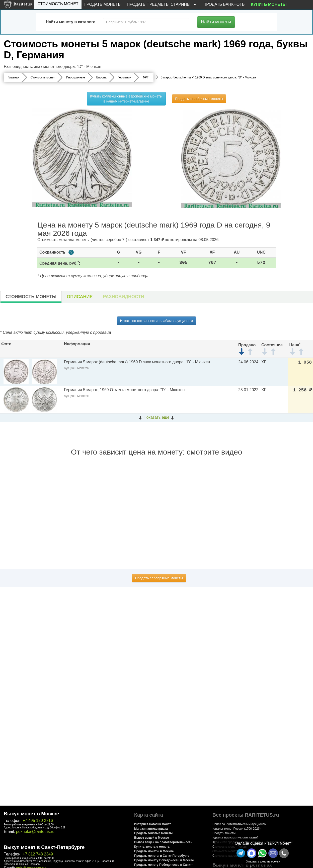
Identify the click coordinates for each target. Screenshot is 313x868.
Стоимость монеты (31, 297)
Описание (80, 297)
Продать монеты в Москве (154, 851)
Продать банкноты (225, 4)
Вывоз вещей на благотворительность (163, 842)
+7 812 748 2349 (38, 854)
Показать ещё (156, 417)
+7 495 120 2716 (38, 821)
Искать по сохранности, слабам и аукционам (157, 321)
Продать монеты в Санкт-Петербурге (162, 856)
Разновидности (124, 297)
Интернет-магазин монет (152, 824)
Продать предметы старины (162, 5)
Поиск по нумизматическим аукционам (239, 824)
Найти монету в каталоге (71, 22)
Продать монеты (103, 4)
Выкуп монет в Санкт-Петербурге (44, 847)
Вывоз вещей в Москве (151, 838)
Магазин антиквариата (151, 829)
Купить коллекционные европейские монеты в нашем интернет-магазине (126, 99)
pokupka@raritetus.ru (35, 832)
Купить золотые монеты (152, 847)
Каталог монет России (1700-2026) (237, 829)
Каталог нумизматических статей (236, 838)
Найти (216, 22)
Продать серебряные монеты (199, 99)
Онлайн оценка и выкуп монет (263, 843)
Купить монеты (269, 4)
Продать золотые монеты (153, 833)
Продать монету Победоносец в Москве (164, 860)
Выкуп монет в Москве (31, 814)
